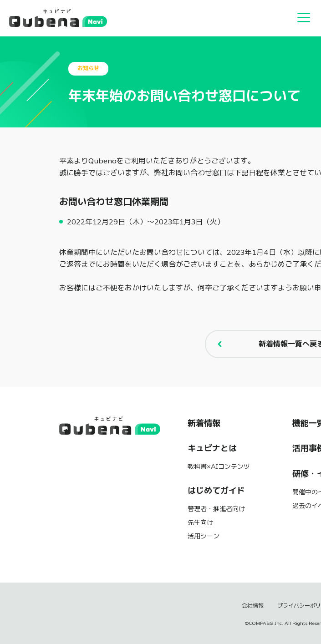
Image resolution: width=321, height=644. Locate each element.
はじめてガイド (216, 491)
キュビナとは (212, 448)
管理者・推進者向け (216, 509)
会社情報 (253, 606)
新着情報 (204, 423)
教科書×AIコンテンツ (219, 467)
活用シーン (204, 536)
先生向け (200, 522)
